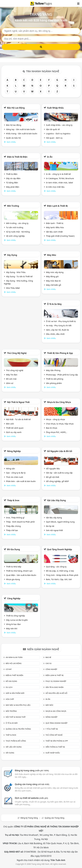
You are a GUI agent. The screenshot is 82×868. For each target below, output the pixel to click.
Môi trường (13, 206)
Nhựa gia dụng (13, 579)
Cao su (48, 663)
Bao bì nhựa (52, 428)
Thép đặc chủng (13, 526)
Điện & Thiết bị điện (17, 157)
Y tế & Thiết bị (52, 729)
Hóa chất (10, 699)
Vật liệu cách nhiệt (54, 232)
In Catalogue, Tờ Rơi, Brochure (60, 178)
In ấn (50, 157)
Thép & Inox (13, 500)
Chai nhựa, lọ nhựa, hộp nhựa (60, 424)
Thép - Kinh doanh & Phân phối (20, 522)
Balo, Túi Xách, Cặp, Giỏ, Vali (59, 579)
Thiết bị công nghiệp (15, 616)
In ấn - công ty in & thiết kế (58, 174)
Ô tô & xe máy (54, 304)
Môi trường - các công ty (17, 223)
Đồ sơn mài (11, 379)
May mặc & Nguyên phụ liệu (18, 705)
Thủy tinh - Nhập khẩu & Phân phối (62, 575)
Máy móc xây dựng (55, 272)
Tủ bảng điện (12, 183)
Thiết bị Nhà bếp (14, 567)
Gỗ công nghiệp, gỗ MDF (57, 481)
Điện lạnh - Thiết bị (55, 223)
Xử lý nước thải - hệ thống (18, 232)
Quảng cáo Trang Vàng (54, 818)
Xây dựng (12, 255)
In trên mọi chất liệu (55, 187)
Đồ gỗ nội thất (53, 477)
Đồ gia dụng (13, 549)
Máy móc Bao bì (53, 281)
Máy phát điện (13, 187)
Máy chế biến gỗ (54, 285)
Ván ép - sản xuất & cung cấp (59, 473)
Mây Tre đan (12, 375)
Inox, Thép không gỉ (15, 518)
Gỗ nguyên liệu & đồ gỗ (60, 451)
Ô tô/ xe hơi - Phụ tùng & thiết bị (61, 321)
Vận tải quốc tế (53, 129)
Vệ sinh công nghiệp (15, 236)
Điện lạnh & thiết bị (57, 206)
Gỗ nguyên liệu (53, 468)
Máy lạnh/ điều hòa (55, 227)
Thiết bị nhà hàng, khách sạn (19, 571)
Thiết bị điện (12, 174)
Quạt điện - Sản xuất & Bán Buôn (21, 575)
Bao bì (48, 657)
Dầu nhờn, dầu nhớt (55, 334)
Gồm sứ (10, 383)
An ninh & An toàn (14, 657)
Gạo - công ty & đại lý (16, 473)
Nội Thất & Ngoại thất (18, 402)
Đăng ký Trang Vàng (29, 818)
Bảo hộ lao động (16, 108)
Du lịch (9, 687)
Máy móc (52, 255)
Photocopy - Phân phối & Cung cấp (62, 375)
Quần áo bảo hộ (13, 138)
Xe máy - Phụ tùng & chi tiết (59, 325)
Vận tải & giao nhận (54, 687)
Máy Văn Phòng (53, 370)
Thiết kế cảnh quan (15, 428)
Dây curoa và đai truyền (17, 620)
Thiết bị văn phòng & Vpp (60, 353)
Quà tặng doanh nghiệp (59, 549)
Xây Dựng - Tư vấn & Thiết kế (19, 276)
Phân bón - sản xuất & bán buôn (21, 481)
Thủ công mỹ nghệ (17, 353)
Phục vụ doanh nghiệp (56, 681)
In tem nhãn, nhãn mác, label (59, 183)
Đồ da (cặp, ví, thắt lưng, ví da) (60, 571)
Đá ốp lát (50, 526)
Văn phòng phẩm (54, 383)
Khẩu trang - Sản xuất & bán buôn (22, 133)
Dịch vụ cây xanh (14, 432)
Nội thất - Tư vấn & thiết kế (18, 419)
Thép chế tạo (12, 530)
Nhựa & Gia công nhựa (59, 402)
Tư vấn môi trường (15, 227)
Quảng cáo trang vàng (32, 784)
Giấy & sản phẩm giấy (15, 693)
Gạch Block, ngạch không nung (60, 522)
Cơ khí (9, 669)
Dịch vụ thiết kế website (31, 798)
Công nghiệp (14, 598)
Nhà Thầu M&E (13, 288)
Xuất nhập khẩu (55, 108)
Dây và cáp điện (13, 178)
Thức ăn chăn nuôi (15, 477)
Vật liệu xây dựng (56, 500)
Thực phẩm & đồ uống (16, 741)
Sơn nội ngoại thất (54, 530)
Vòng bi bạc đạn (13, 624)
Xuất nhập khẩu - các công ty (59, 125)
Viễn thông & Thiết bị (55, 747)
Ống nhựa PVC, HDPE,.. (57, 432)
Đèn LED (10, 424)
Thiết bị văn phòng (55, 379)
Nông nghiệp (14, 451)
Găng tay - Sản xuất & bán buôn (21, 129)
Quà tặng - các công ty (56, 567)
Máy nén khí (12, 628)
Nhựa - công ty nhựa (55, 419)
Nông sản (10, 468)
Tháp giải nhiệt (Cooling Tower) (60, 236)
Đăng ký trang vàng (32, 770)
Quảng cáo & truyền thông (18, 729)
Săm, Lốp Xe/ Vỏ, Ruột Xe (57, 330)
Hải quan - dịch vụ (54, 138)
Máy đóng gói (52, 276)
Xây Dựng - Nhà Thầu (16, 272)
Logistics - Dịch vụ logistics (58, 133)
